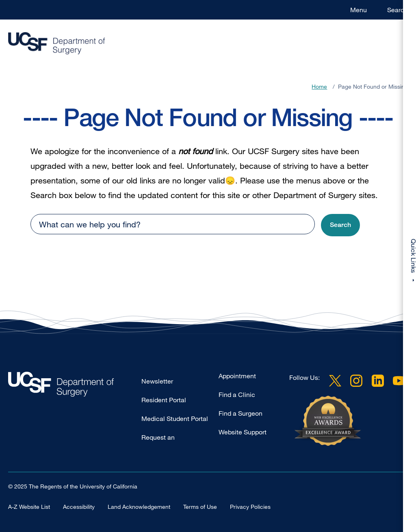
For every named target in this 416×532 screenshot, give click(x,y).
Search (398, 10)
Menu (359, 10)
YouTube (399, 381)
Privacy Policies (250, 507)
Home (319, 86)
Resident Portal (164, 400)
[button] (340, 225)
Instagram (356, 381)
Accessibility (79, 507)
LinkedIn (378, 381)
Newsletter (157, 381)
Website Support (243, 432)
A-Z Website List (29, 507)
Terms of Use (200, 507)
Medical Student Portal (175, 419)
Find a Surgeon (240, 413)
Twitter (335, 381)
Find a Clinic (237, 395)
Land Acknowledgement (139, 507)
